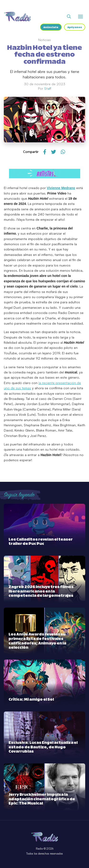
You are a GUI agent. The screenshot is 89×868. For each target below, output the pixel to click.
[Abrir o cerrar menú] (80, 17)
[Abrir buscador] (69, 17)
